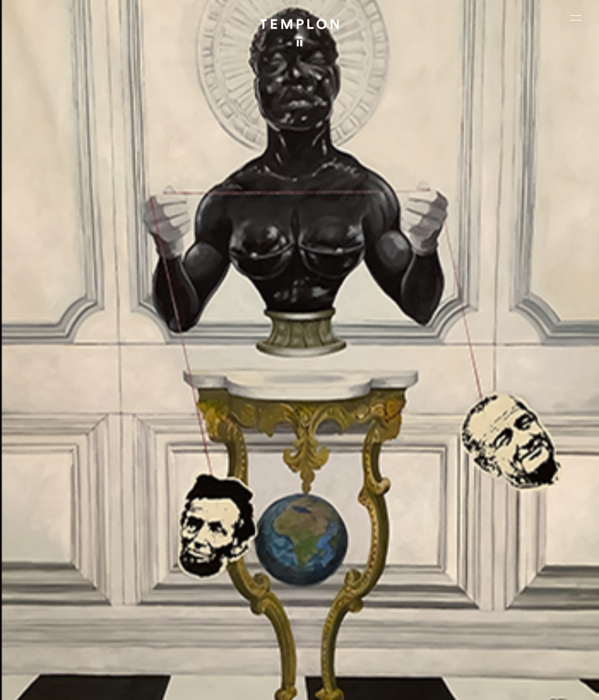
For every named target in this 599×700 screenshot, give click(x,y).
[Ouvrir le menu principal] (576, 18)
